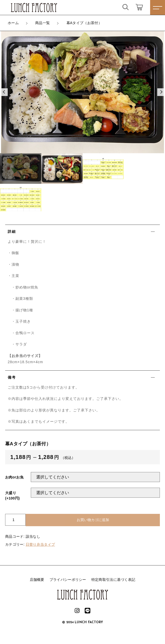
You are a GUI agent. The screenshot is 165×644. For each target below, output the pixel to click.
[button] (4, 92)
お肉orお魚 (14, 477)
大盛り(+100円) (12, 496)
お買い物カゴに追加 (93, 520)
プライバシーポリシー (68, 580)
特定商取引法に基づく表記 (113, 580)
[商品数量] (15, 520)
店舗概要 (37, 580)
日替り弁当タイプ (40, 544)
